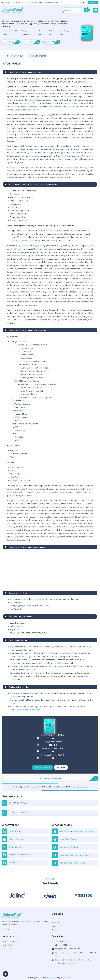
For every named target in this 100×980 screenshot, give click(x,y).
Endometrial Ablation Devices (30, 365)
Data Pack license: (53, 737)
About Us (55, 922)
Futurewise (49, 977)
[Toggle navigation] (96, 10)
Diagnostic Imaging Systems (25, 424)
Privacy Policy (7, 945)
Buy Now (61, 768)
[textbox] (76, 10)
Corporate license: (53, 756)
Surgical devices (19, 342)
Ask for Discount (43, 768)
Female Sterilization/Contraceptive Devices (37, 384)
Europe (13, 471)
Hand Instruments (20, 401)
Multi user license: (53, 750)
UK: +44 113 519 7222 (36, 2)
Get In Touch (93, 2)
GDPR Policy (6, 949)
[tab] (15, 56)
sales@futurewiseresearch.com (14, 2)
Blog (54, 926)
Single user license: (53, 743)
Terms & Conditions (10, 941)
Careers (55, 930)
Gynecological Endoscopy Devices (32, 345)
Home (54, 919)
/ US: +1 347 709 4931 (51, 2)
